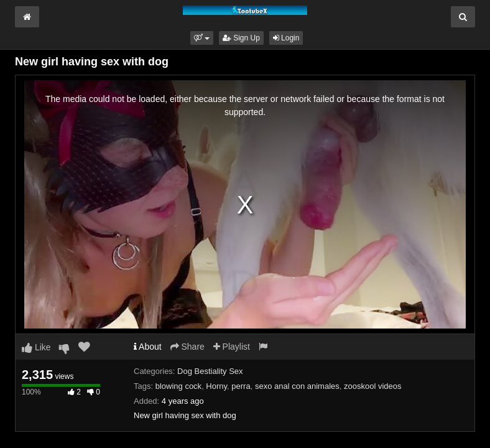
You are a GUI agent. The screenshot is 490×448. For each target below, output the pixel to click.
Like (36, 347)
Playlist (232, 347)
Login (286, 38)
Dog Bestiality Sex (210, 371)
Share (187, 347)
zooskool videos (373, 386)
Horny (216, 386)
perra (241, 386)
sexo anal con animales (297, 386)
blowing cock (178, 386)
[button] (202, 38)
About (148, 347)
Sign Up (241, 38)
